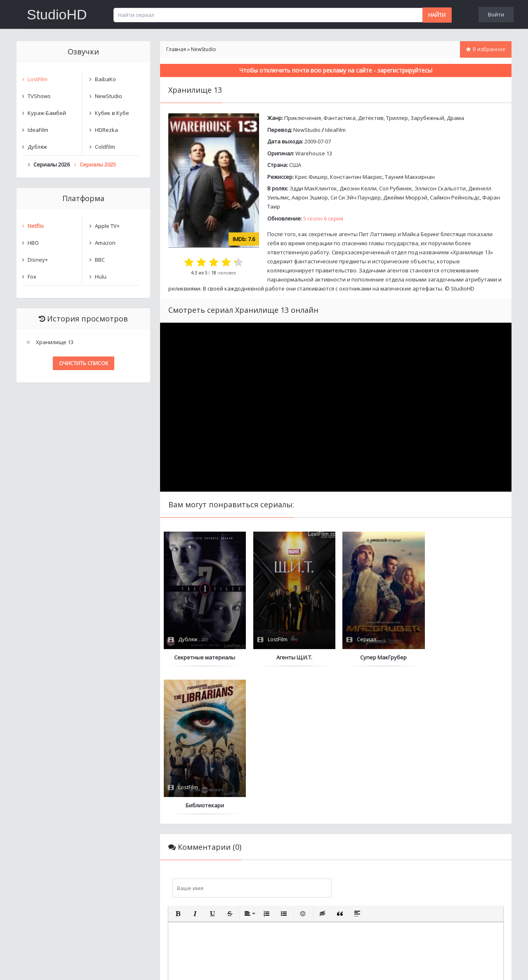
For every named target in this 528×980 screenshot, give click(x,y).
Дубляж (37, 147)
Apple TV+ (107, 226)
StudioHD (57, 14)
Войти (496, 14)
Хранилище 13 (55, 342)
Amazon (105, 243)
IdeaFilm (335, 130)
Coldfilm (105, 147)
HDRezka (106, 130)
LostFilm (38, 79)
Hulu (101, 277)
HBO (33, 243)
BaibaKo (105, 79)
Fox (32, 277)
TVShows (39, 96)
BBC (100, 260)
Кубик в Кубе (112, 113)
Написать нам (46, 965)
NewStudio (307, 130)
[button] (178, 766)
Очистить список (84, 363)
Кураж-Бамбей (47, 113)
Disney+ (38, 260)
